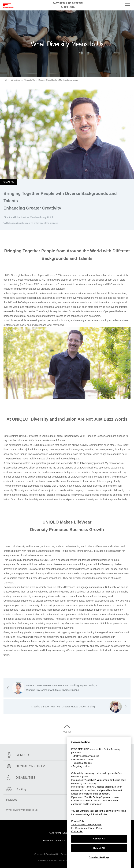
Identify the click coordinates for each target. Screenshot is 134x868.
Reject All (99, 848)
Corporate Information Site (47, 854)
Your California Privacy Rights (86, 825)
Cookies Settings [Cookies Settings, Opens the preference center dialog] (99, 857)
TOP (5, 80)
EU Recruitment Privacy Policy (87, 828)
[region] (99, 803)
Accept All (99, 839)
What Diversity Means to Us (23, 80)
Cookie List (77, 831)
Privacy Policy (78, 821)
